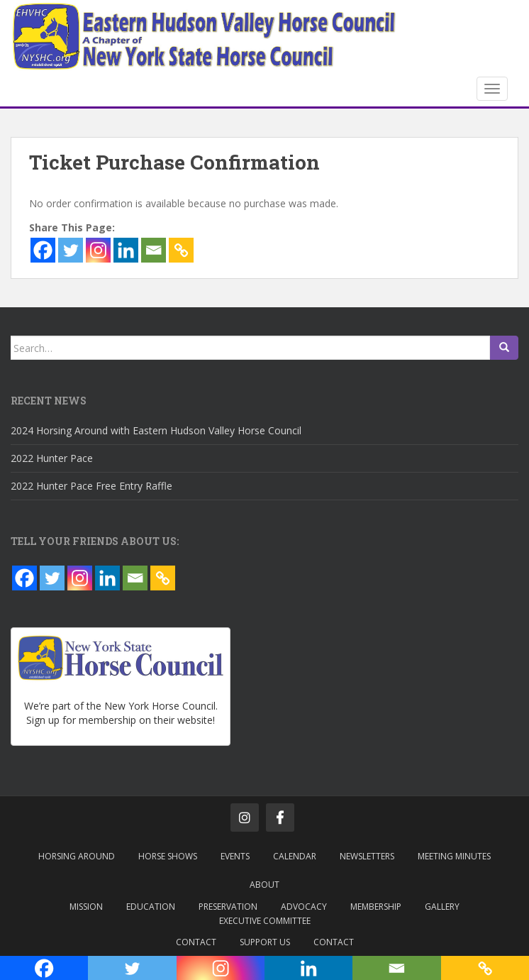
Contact (196, 942)
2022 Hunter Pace (52, 458)
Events (235, 856)
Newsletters (367, 856)
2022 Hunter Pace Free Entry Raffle (91, 486)
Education (151, 907)
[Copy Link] (181, 250)
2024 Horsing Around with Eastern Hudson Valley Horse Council (156, 430)
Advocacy (304, 907)
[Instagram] (98, 250)
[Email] (154, 250)
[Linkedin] (126, 250)
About (264, 885)
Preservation (228, 907)
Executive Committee (265, 921)
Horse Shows (168, 856)
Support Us (265, 942)
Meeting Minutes (454, 856)
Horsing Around (77, 856)
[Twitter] (71, 250)
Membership (376, 907)
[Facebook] (43, 250)
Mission (86, 907)
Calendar (295, 856)
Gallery (442, 907)
